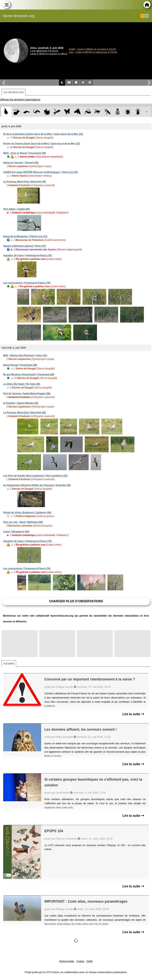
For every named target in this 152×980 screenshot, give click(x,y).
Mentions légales (67, 961)
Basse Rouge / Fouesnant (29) (20, 365)
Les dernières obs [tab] (13, 92)
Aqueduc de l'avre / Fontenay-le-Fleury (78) (27, 256)
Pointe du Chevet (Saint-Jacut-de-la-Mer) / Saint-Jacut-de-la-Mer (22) (42, 144)
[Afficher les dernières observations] (20, 99)
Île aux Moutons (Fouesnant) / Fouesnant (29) (29, 375)
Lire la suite (133, 714)
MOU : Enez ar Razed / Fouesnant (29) (24, 153)
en (147, 16)
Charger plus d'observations (76, 601)
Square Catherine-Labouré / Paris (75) (24, 246)
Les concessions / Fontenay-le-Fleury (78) (27, 283)
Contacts (80, 961)
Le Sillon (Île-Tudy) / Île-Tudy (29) (22, 384)
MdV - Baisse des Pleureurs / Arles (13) (25, 355)
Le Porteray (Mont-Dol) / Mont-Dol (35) (25, 182)
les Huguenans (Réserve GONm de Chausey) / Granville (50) (37, 485)
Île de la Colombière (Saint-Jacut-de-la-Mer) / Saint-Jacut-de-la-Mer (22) (43, 134)
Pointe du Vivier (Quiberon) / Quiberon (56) (27, 513)
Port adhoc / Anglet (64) (16, 209)
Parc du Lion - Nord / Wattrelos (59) (23, 522)
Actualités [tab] (9, 663)
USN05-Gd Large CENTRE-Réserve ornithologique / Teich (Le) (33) (40, 172)
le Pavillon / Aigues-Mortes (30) (21, 403)
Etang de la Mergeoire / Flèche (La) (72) (25, 236)
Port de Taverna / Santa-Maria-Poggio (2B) (27, 394)
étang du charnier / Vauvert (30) (21, 163)
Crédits (89, 961)
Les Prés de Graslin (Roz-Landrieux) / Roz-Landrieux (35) (35, 476)
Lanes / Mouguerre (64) (16, 532)
